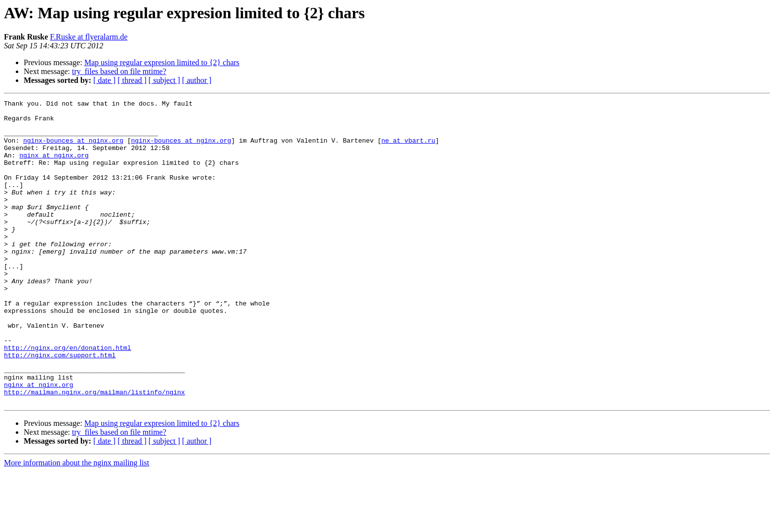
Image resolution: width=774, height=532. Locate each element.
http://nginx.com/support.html (60, 407)
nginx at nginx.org (54, 167)
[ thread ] (132, 80)
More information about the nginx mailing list (77, 523)
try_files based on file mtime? (119, 71)
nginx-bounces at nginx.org (73, 149)
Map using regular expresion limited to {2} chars (162, 62)
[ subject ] (164, 80)
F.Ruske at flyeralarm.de (89, 37)
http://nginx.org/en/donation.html (67, 398)
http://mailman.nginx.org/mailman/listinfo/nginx (95, 451)
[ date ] (104, 80)
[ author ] (197, 80)
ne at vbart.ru (408, 149)
